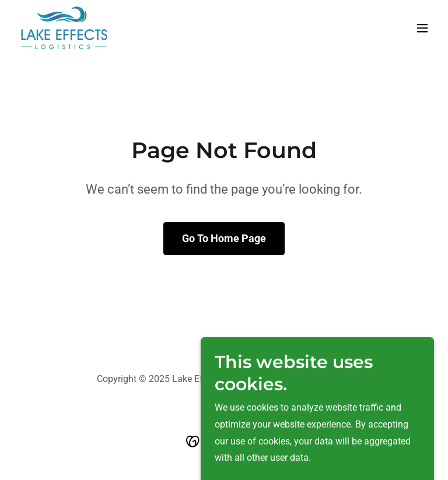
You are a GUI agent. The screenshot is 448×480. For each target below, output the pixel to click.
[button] (422, 28)
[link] (64, 28)
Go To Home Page (224, 238)
